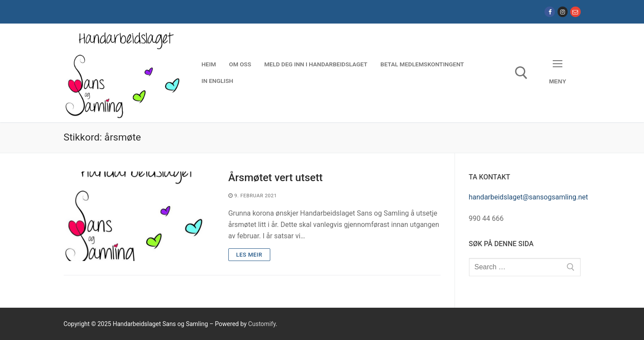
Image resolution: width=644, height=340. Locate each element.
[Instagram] (563, 12)
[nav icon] (558, 73)
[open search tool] (521, 73)
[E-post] (575, 12)
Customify (262, 324)
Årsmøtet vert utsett (276, 178)
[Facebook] (549, 12)
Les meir (249, 255)
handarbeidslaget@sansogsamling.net (529, 197)
